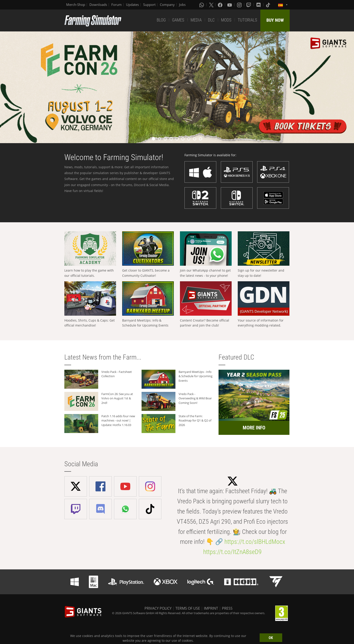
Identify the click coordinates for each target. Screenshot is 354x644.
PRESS (227, 608)
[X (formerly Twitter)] (211, 5)
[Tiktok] (268, 5)
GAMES (178, 20)
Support (149, 5)
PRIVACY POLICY (158, 608)
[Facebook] (221, 5)
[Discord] (259, 5)
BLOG (161, 20)
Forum (116, 5)
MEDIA (196, 20)
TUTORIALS (247, 20)
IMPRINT (211, 608)
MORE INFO (254, 428)
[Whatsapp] (202, 5)
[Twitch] (249, 5)
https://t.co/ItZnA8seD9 (232, 552)
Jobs (182, 5)
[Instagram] (240, 5)
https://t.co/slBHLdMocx (255, 542)
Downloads (98, 5)
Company (167, 5)
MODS (226, 20)
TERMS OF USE (188, 608)
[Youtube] (230, 5)
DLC (211, 20)
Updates (132, 5)
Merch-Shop (76, 5)
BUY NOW (275, 20)
